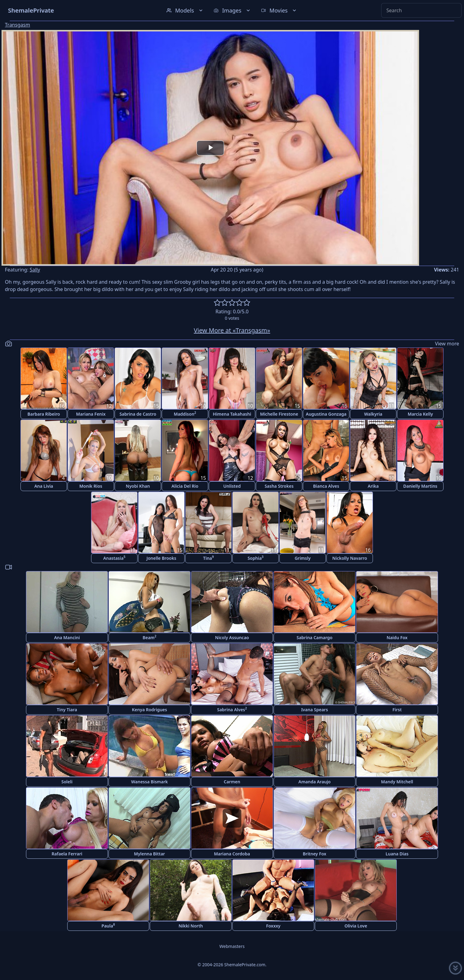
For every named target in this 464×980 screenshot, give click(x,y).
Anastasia (114, 558)
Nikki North (191, 926)
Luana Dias (397, 854)
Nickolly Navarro (350, 558)
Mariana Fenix (91, 414)
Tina (208, 558)
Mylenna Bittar (149, 854)
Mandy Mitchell (397, 782)
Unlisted (232, 486)
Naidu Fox (397, 638)
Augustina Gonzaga (326, 414)
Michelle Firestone (279, 414)
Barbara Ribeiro (44, 414)
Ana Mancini (67, 638)
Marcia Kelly (420, 414)
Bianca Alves (326, 486)
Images (232, 10)
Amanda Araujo (315, 782)
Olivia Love (356, 926)
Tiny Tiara (67, 710)
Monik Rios (91, 486)
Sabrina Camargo (315, 638)
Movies (279, 10)
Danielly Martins (420, 486)
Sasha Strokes (279, 486)
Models (185, 10)
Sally (35, 270)
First (397, 710)
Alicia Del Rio (185, 486)
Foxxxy (273, 926)
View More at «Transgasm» (232, 330)
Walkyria (373, 414)
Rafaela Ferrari (67, 854)
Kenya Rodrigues (150, 710)
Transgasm (17, 25)
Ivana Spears (315, 710)
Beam (149, 637)
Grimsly (303, 558)
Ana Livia (44, 486)
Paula (108, 925)
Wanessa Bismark (149, 782)
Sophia (256, 558)
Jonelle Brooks (161, 558)
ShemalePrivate (31, 10)
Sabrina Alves (232, 709)
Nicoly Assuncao (232, 638)
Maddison (185, 414)
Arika (373, 486)
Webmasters (232, 946)
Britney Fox (315, 854)
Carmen (232, 782)
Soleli (67, 782)
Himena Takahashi (232, 414)
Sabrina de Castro (138, 414)
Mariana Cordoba (232, 854)
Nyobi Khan (138, 486)
